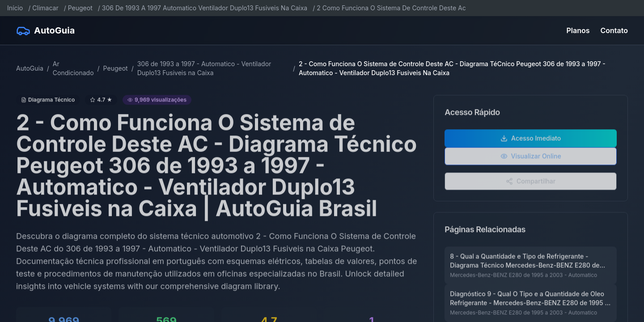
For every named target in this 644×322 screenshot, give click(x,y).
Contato (614, 30)
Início (15, 8)
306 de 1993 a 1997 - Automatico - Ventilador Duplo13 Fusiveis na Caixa (204, 68)
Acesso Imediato (531, 143)
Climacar (45, 8)
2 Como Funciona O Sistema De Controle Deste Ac (391, 8)
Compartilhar (531, 186)
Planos (578, 30)
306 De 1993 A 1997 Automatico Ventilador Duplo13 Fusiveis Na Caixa (205, 8)
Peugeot (80, 8)
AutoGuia (30, 68)
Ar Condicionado (73, 68)
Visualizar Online (531, 161)
